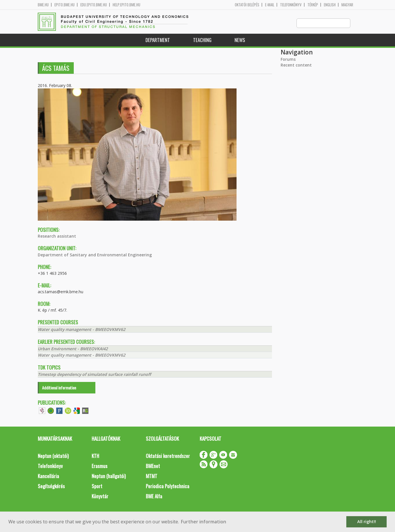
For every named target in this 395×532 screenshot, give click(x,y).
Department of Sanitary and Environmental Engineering (95, 255)
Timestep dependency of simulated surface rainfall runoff (94, 375)
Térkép (313, 5)
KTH (95, 456)
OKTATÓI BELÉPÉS (247, 5)
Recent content (296, 65)
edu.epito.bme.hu (94, 5)
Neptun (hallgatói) (109, 476)
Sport (97, 486)
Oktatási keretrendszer (168, 456)
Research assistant (57, 236)
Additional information (59, 388)
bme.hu (43, 5)
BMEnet (153, 466)
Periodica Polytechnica (168, 486)
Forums (288, 59)
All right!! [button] (367, 521)
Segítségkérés (51, 486)
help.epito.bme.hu (126, 5)
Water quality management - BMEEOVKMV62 (82, 330)
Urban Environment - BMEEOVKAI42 (73, 349)
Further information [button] (204, 522)
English (330, 5)
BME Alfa (154, 496)
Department (158, 40)
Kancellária (48, 476)
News (240, 40)
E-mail (270, 5)
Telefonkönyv (291, 5)
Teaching (202, 40)
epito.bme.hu (65, 5)
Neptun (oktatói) (53, 456)
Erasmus (100, 466)
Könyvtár (100, 496)
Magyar (347, 5)
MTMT (152, 476)
